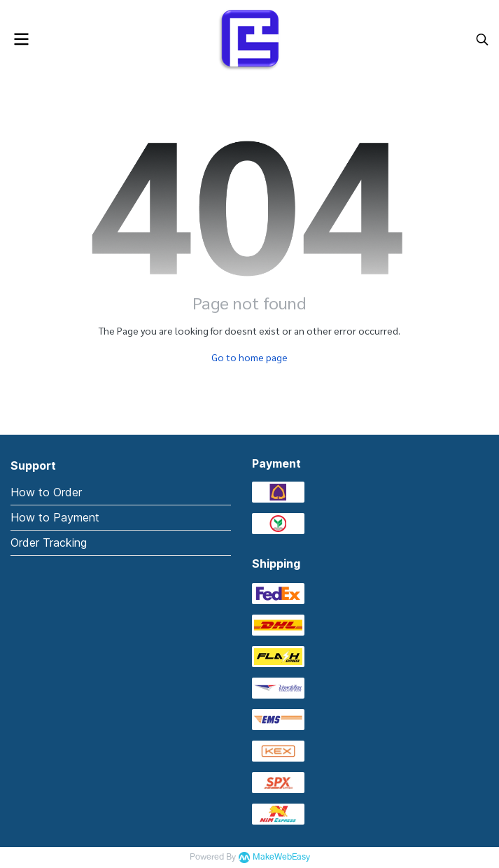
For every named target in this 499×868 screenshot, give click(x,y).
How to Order (46, 492)
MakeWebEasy (281, 857)
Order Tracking (49, 542)
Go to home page (249, 357)
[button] (482, 39)
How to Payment (55, 517)
